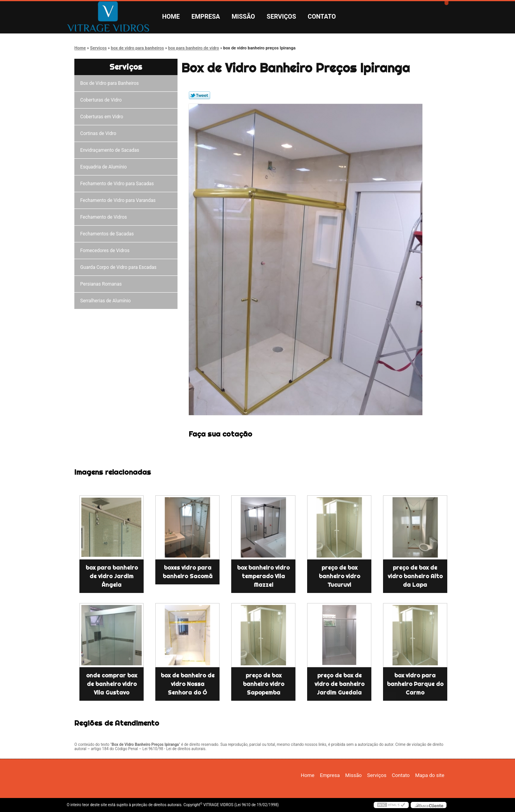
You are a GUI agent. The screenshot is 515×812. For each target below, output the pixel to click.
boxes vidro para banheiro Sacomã (188, 572)
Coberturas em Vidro (103, 117)
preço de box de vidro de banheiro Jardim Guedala (339, 684)
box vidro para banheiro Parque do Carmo (415, 684)
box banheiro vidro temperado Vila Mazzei (263, 576)
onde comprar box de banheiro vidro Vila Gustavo (112, 684)
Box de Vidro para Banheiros (111, 83)
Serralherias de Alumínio (107, 301)
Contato (322, 17)
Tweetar (199, 95)
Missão (243, 17)
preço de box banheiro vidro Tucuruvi (339, 576)
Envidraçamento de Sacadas (111, 150)
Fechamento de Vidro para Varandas (119, 200)
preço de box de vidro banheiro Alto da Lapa (415, 576)
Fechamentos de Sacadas (108, 234)
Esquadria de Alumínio (105, 167)
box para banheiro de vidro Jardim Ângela (112, 576)
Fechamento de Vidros (105, 217)
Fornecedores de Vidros (106, 251)
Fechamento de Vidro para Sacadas (118, 184)
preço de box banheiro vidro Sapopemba (264, 684)
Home (171, 17)
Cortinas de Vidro (99, 133)
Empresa (206, 17)
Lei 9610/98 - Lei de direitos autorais (174, 749)
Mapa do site (430, 775)
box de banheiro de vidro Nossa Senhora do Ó (188, 684)
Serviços (281, 17)
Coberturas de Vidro (102, 100)
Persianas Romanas (102, 284)
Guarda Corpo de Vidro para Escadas (120, 267)
